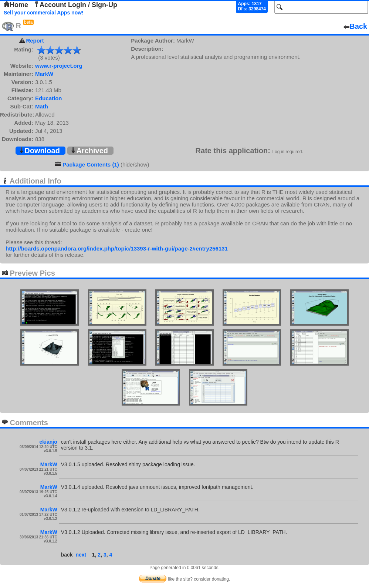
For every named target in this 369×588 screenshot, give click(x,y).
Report (35, 41)
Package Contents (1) (91, 164)
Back (355, 26)
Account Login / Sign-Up (75, 5)
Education (49, 98)
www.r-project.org (59, 66)
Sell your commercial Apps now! (44, 13)
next (81, 555)
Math (42, 106)
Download (39, 151)
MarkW (44, 74)
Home (16, 5)
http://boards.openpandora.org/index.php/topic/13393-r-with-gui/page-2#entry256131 (117, 248)
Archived (89, 151)
